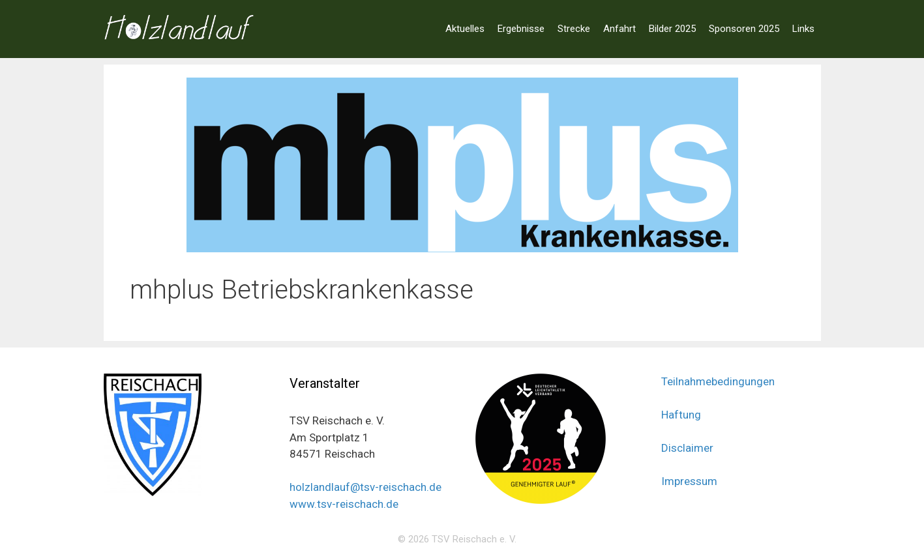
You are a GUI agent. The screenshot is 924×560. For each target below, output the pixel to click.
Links (803, 29)
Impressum (689, 481)
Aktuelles (465, 29)
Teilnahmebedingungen (718, 381)
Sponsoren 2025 (744, 29)
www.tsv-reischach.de (344, 504)
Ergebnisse (521, 29)
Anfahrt (619, 29)
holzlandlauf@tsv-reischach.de (365, 487)
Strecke (574, 29)
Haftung (681, 415)
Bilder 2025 (672, 29)
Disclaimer (687, 448)
